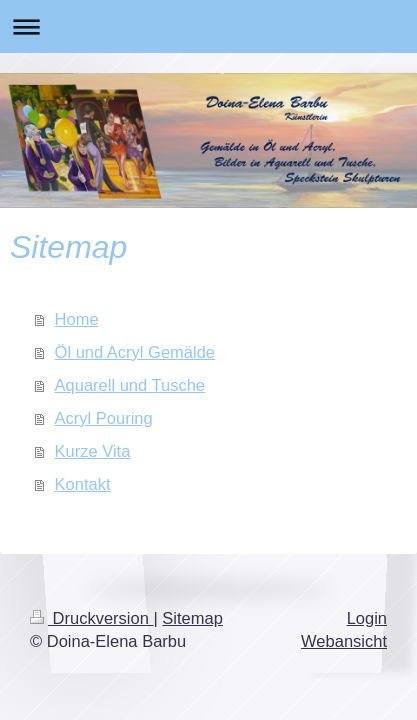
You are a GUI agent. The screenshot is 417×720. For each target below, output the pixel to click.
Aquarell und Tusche (130, 385)
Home (77, 319)
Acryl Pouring (104, 418)
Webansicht (344, 641)
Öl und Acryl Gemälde (135, 352)
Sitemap (192, 618)
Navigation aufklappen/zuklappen (208, 26)
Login (367, 618)
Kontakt (83, 484)
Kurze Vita (93, 451)
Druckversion (91, 618)
